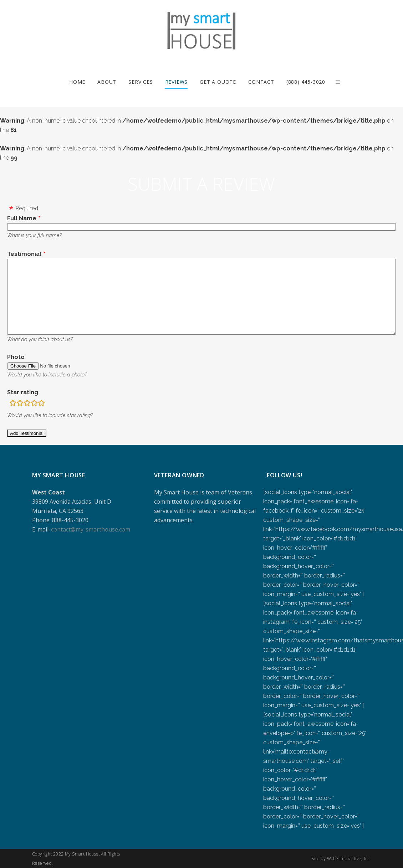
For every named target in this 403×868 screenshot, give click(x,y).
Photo (16, 357)
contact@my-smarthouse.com (91, 529)
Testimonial (24, 254)
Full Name (22, 218)
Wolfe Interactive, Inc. (349, 859)
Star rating (23, 392)
